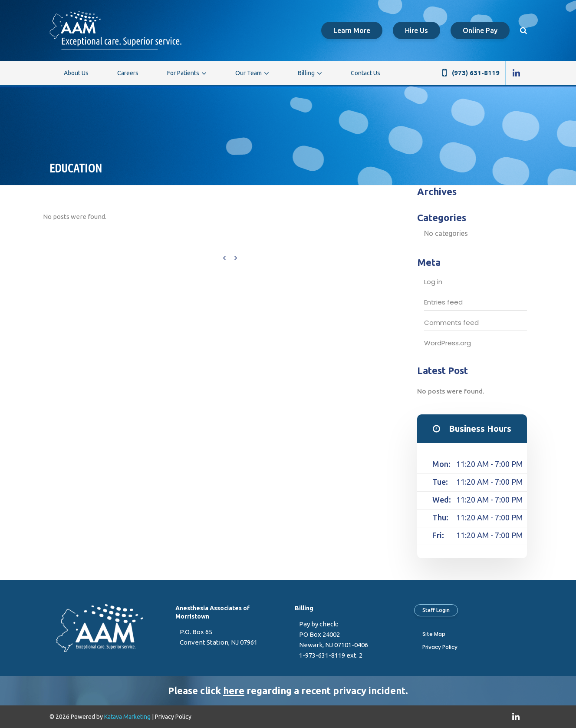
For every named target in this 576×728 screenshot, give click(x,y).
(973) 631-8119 (476, 73)
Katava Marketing (127, 717)
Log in (433, 282)
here (234, 690)
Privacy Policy (440, 647)
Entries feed (443, 302)
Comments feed (451, 323)
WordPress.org (448, 343)
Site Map (434, 634)
